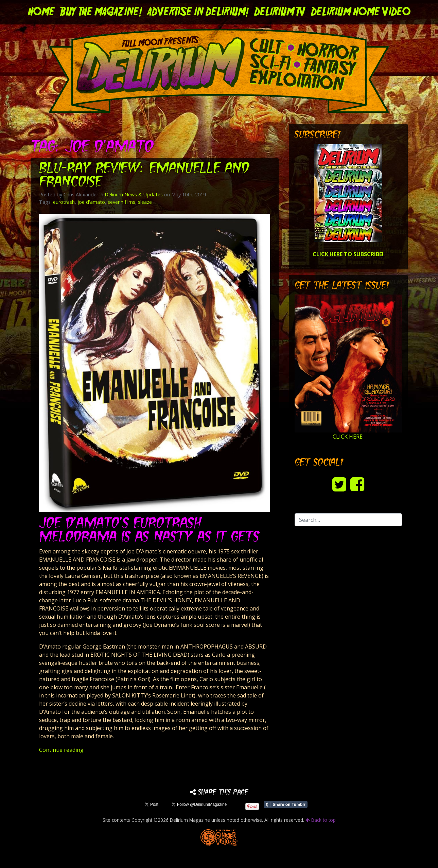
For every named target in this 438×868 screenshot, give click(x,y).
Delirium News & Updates (134, 194)
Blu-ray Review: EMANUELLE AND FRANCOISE (144, 176)
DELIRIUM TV (280, 12)
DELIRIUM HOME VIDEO (361, 12)
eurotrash (64, 202)
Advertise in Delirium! (198, 12)
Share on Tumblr (286, 804)
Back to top (321, 820)
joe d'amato (91, 202)
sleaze (145, 202)
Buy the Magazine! (101, 12)
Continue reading (61, 750)
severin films (121, 202)
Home (41, 12)
